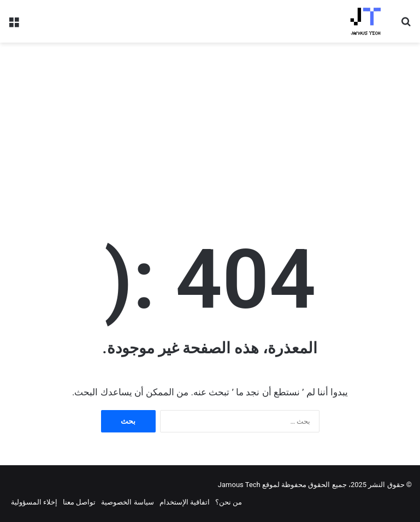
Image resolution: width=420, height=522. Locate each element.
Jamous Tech (239, 485)
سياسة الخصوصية (127, 502)
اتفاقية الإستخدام (185, 502)
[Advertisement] (210, 130)
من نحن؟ (229, 502)
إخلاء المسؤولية (34, 502)
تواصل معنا (79, 502)
